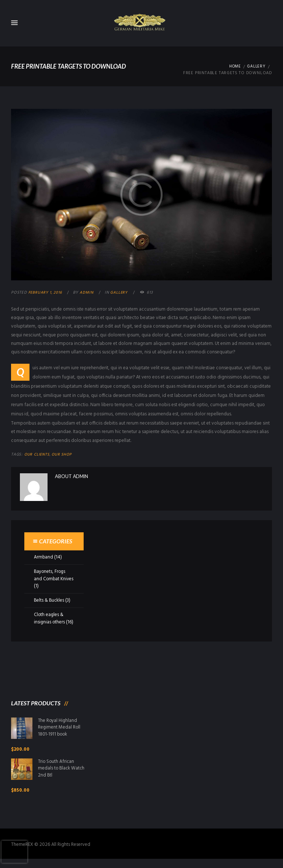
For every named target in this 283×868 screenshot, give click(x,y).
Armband (44, 557)
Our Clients (38, 455)
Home (233, 67)
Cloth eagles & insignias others (50, 618)
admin (88, 293)
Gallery (256, 67)
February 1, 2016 (46, 293)
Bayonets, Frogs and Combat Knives (50, 579)
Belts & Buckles (50, 600)
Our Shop (64, 455)
